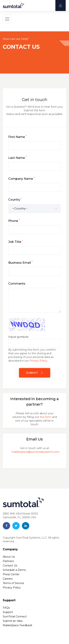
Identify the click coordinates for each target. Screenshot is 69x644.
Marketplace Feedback (17, 625)
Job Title (16, 242)
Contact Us (10, 566)
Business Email (20, 262)
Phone (14, 221)
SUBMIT (34, 373)
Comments (17, 284)
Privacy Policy (38, 361)
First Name (17, 137)
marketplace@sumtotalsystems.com (36, 452)
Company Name (21, 178)
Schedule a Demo (14, 570)
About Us (9, 557)
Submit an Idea (13, 621)
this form (46, 417)
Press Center (11, 574)
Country (15, 199)
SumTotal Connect (15, 616)
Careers (8, 579)
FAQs (6, 608)
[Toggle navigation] (7, 19)
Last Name (17, 158)
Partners (8, 561)
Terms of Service (13, 583)
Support (8, 612)
